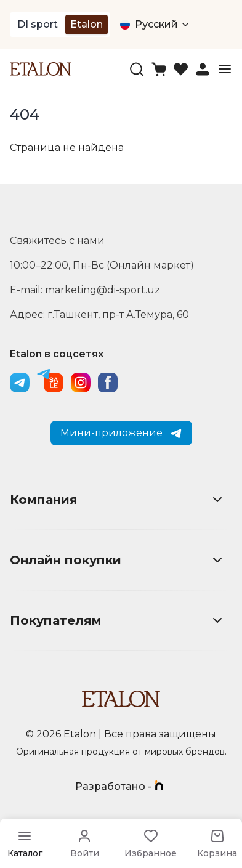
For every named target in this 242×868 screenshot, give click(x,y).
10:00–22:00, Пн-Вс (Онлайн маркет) (102, 265)
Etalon (87, 24)
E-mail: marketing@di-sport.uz (85, 290)
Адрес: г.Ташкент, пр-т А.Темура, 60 (99, 314)
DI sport (38, 24)
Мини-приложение (121, 433)
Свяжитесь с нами (57, 241)
